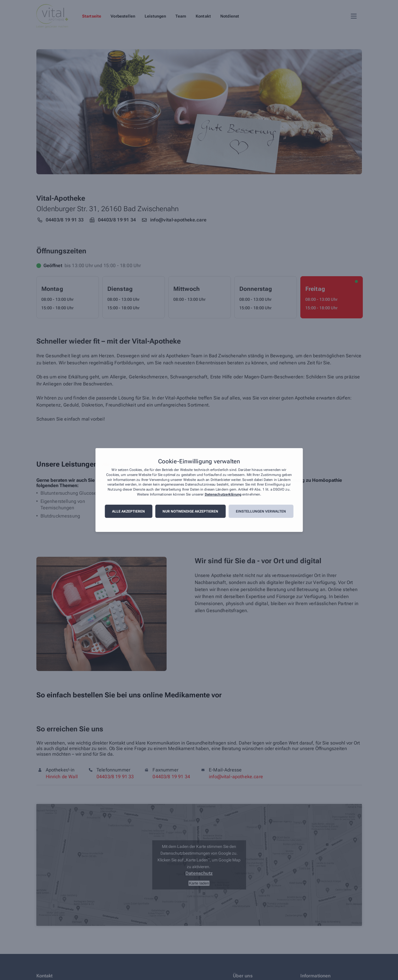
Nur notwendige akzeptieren (190, 511)
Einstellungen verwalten (261, 511)
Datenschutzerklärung (223, 494)
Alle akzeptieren (128, 511)
